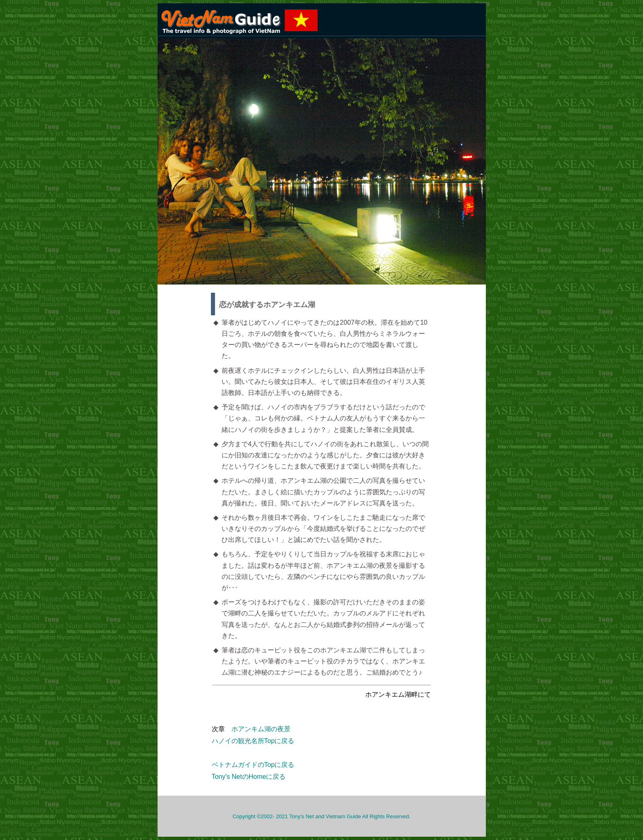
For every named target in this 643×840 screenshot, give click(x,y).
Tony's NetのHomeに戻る (249, 777)
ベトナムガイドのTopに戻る (253, 765)
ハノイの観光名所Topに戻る (253, 741)
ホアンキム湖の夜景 (261, 729)
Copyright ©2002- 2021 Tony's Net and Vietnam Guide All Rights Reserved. (322, 816)
